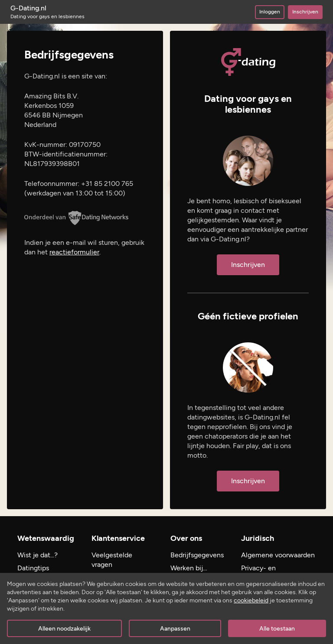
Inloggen (270, 12)
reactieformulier (74, 252)
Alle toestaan (277, 629)
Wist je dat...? (38, 555)
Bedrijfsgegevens (197, 555)
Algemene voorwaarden (278, 555)
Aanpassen (175, 629)
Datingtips (33, 568)
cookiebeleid (251, 600)
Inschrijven (305, 12)
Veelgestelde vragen (112, 560)
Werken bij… (189, 568)
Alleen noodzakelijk (64, 629)
